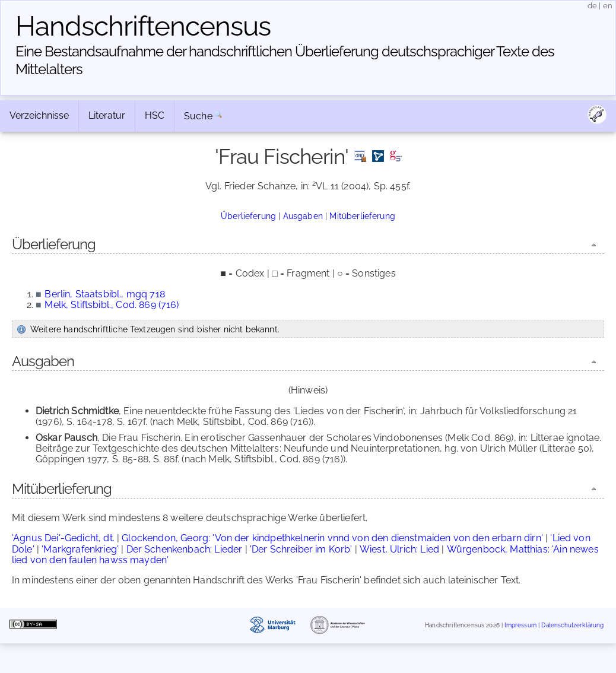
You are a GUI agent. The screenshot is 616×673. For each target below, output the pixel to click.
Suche (198, 116)
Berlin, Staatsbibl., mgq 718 (104, 294)
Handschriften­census (143, 26)
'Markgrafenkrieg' (80, 549)
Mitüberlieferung (362, 216)
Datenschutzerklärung (572, 625)
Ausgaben (303, 216)
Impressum (520, 625)
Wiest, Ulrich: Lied (399, 549)
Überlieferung (248, 216)
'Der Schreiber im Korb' (301, 549)
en (608, 6)
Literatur (107, 115)
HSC (155, 115)
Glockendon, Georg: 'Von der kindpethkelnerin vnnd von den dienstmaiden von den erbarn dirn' (332, 538)
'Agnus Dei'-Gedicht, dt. (63, 538)
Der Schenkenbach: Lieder (185, 549)
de (592, 6)
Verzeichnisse (39, 115)
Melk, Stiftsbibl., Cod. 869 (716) (112, 305)
